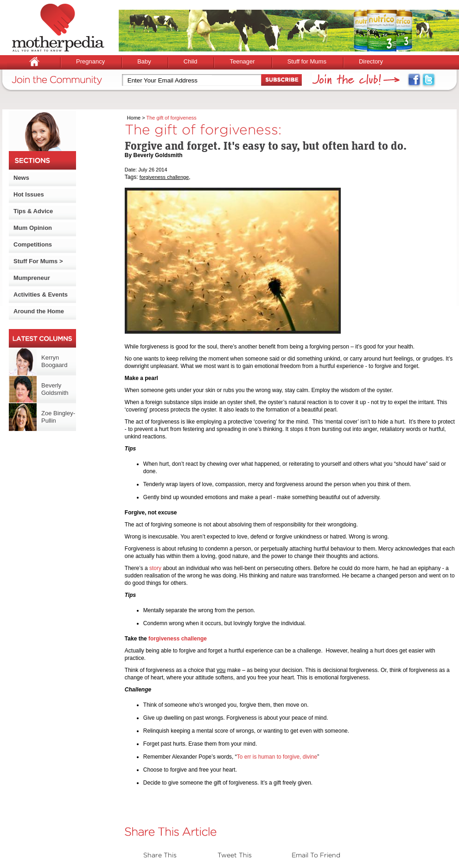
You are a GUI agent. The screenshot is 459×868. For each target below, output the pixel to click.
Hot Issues (29, 194)
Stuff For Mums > (38, 261)
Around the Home (39, 311)
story (155, 568)
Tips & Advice (33, 211)
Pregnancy (90, 61)
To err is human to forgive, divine (277, 757)
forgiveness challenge (164, 177)
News (21, 178)
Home (134, 118)
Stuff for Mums (307, 61)
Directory (371, 61)
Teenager (242, 61)
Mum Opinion (33, 228)
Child (191, 61)
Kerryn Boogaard (54, 361)
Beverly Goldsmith (55, 389)
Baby (144, 61)
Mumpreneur (32, 278)
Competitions (33, 244)
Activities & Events (41, 295)
